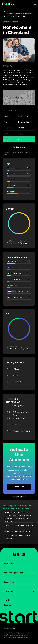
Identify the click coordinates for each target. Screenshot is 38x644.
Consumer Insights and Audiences (17, 14)
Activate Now (19, 147)
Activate (19, 487)
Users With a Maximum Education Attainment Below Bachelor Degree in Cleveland (18, 516)
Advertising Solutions (14, 573)
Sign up (8, 605)
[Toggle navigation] (34, 4)
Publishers (9, 564)
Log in (7, 600)
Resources (9, 582)
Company (8, 591)
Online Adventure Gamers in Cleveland (18, 531)
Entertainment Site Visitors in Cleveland (19, 525)
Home (6, 11)
